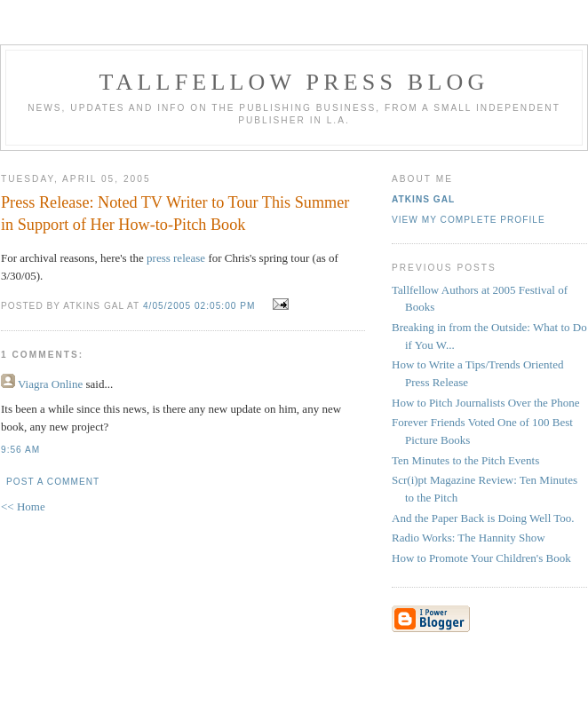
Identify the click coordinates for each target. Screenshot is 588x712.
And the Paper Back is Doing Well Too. (483, 518)
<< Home (23, 506)
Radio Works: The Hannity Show (469, 538)
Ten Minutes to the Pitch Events (465, 460)
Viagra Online (50, 384)
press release (176, 258)
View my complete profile (469, 220)
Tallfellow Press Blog (294, 82)
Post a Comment (53, 482)
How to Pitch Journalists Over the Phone (486, 403)
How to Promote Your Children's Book (481, 558)
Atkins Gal (423, 199)
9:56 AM (20, 450)
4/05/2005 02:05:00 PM (199, 306)
